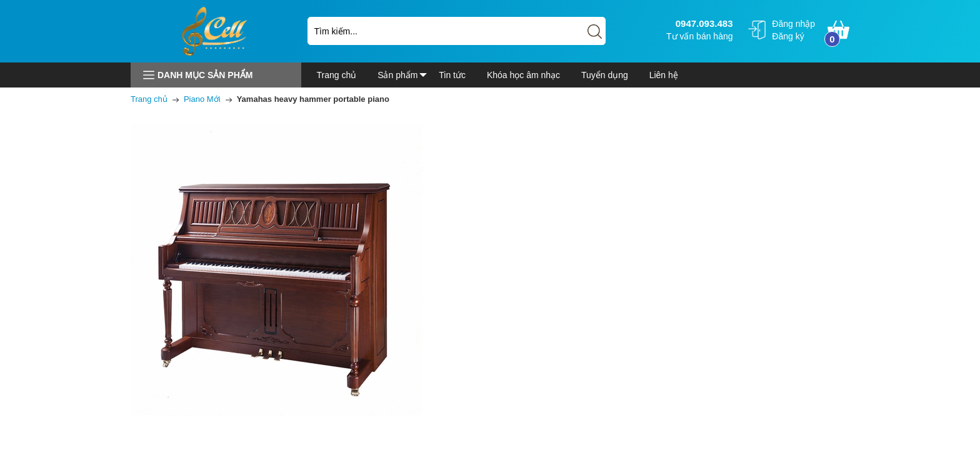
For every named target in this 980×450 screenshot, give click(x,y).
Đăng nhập (793, 24)
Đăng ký (788, 36)
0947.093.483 (703, 23)
